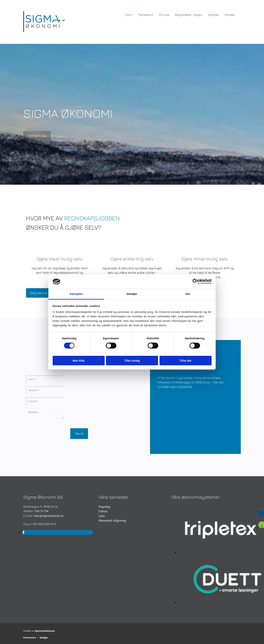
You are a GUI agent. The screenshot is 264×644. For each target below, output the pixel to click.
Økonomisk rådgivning (112, 521)
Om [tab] (188, 294)
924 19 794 (42, 511)
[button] (37, 136)
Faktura (103, 511)
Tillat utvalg (132, 361)
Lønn (102, 516)
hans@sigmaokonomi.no (49, 516)
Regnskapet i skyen (189, 15)
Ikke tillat (78, 361)
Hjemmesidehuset (45, 631)
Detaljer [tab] (132, 294)
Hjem (129, 15)
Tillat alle (186, 361)
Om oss (164, 15)
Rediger (44, 638)
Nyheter (214, 15)
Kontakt (230, 15)
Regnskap (104, 507)
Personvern (30, 638)
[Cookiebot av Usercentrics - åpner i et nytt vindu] (195, 281)
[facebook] (23, 532)
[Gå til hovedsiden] (41, 31)
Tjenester (145, 15)
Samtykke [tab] (76, 294)
